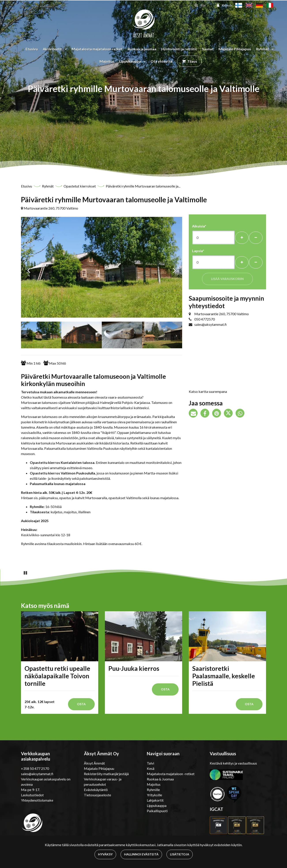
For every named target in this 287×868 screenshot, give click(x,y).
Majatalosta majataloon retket (97, 49)
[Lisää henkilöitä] (242, 238)
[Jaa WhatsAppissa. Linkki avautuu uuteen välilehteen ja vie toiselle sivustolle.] (241, 414)
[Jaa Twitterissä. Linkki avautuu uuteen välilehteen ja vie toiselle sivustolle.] (230, 414)
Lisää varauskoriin (227, 279)
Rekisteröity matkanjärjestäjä (106, 774)
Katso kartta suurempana (208, 391)
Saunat (208, 49)
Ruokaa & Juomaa (160, 779)
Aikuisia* (199, 226)
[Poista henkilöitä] (256, 238)
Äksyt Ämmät (94, 763)
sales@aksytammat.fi (211, 324)
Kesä (151, 768)
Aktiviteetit (53, 49)
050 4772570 (205, 319)
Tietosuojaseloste (97, 795)
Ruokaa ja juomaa (142, 49)
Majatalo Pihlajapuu (235, 49)
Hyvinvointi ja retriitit (179, 49)
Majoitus (107, 61)
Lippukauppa (130, 61)
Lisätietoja (180, 854)
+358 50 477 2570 (35, 768)
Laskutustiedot (32, 795)
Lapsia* (198, 251)
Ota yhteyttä (161, 61)
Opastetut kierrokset (80, 186)
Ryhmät (263, 49)
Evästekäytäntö (96, 790)
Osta (81, 704)
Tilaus (192, 61)
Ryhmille (153, 790)
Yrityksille (154, 795)
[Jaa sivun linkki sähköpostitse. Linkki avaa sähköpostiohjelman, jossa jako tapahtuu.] (195, 414)
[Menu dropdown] (65, 49)
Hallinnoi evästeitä (141, 854)
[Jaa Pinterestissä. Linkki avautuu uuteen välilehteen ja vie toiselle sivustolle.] (218, 414)
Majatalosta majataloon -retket (171, 774)
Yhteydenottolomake (37, 800)
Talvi (150, 763)
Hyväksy (105, 854)
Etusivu (32, 49)
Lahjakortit (155, 800)
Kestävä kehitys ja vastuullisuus (233, 763)
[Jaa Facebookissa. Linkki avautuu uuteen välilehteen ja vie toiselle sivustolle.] (206, 414)
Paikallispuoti (157, 811)
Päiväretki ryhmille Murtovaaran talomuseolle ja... (143, 186)
